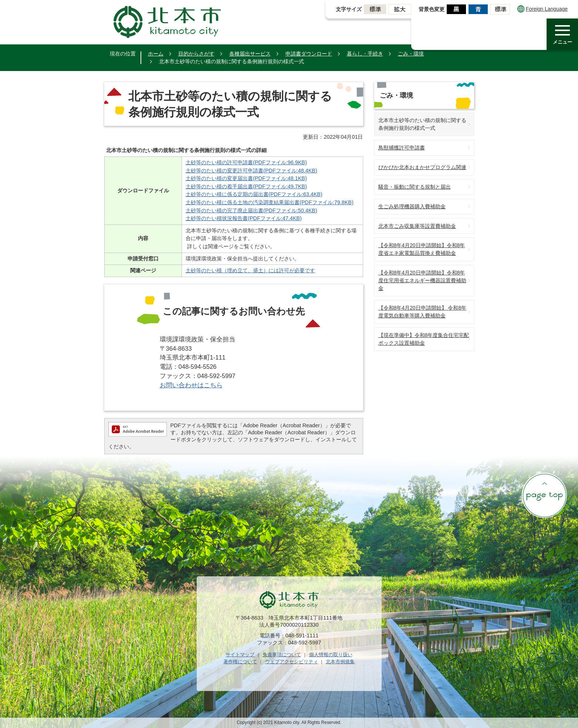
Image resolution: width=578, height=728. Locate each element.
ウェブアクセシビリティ (292, 662)
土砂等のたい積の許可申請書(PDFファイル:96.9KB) (246, 162)
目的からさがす (196, 54)
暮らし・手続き (365, 54)
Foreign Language (542, 9)
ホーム (156, 54)
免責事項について (282, 655)
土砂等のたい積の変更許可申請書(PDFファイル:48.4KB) (251, 171)
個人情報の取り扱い (331, 655)
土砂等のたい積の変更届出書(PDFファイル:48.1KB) (246, 178)
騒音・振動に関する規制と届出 (415, 187)
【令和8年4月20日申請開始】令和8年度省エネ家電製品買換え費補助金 (422, 249)
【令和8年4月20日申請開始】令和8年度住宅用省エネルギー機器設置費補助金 (422, 280)
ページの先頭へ (544, 495)
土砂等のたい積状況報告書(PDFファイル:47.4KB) (244, 218)
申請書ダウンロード (309, 54)
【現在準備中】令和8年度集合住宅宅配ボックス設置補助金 (424, 339)
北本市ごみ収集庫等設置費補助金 (417, 226)
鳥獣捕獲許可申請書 (402, 148)
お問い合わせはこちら (191, 385)
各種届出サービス (250, 54)
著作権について (240, 662)
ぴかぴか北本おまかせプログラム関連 (422, 167)
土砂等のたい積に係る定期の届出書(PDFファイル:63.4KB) (254, 194)
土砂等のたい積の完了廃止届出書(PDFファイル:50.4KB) (251, 210)
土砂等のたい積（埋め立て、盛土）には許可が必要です (250, 270)
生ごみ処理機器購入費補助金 (412, 206)
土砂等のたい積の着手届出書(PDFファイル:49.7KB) (246, 186)
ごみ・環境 (411, 54)
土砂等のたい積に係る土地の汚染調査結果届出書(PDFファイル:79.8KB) (270, 202)
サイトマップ (240, 655)
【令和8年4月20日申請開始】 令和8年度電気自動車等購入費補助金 (422, 312)
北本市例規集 (340, 662)
